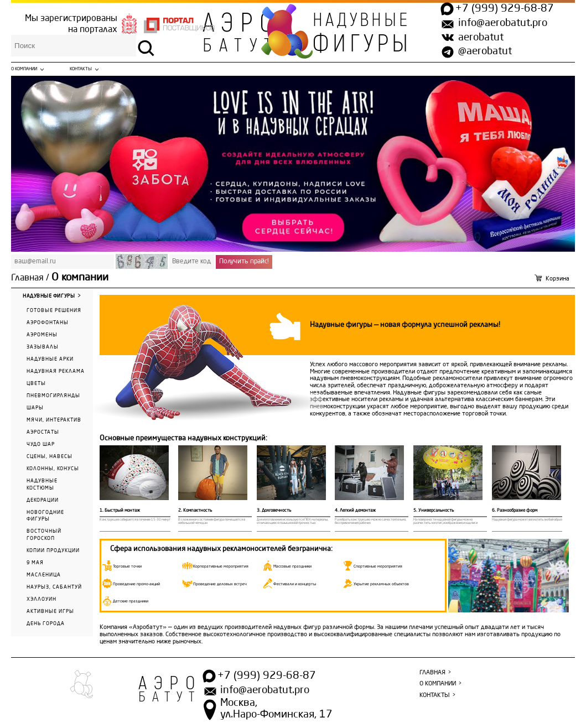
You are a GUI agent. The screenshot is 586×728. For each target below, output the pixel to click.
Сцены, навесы (50, 457)
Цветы (36, 384)
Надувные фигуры (49, 296)
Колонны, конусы (53, 469)
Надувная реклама (56, 371)
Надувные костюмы (42, 485)
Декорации (43, 500)
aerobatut (481, 38)
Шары (35, 408)
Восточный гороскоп (44, 535)
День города (46, 624)
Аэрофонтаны (48, 323)
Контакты (81, 69)
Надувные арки (50, 359)
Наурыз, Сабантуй (54, 587)
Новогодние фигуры (45, 516)
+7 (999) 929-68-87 (505, 9)
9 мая (35, 563)
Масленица (44, 575)
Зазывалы (43, 347)
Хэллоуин (42, 599)
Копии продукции (53, 551)
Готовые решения (54, 311)
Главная (27, 278)
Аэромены (42, 335)
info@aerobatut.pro (503, 23)
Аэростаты (43, 432)
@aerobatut (485, 51)
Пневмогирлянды (53, 396)
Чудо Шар (41, 444)
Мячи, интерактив (54, 420)
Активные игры (50, 612)
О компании (24, 69)
